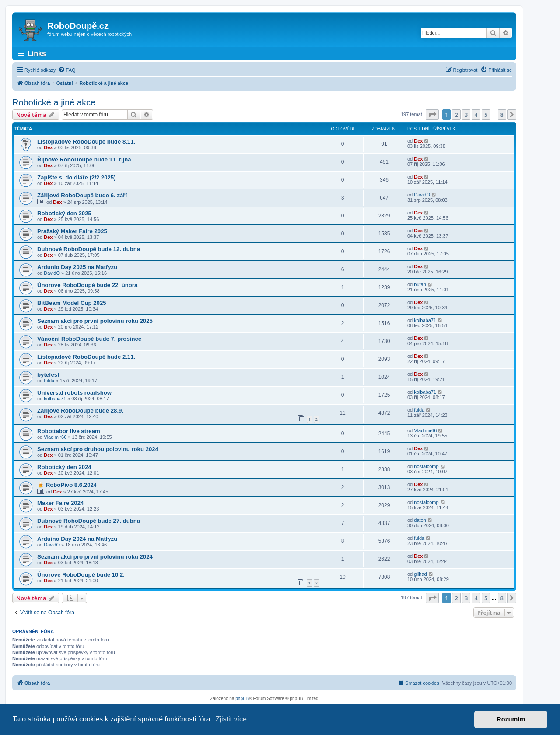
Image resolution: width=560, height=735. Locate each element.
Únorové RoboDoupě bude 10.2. (81, 575)
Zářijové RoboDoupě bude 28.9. (80, 411)
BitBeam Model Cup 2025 (72, 303)
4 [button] (476, 115)
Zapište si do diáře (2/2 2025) (77, 177)
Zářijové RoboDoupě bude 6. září (82, 195)
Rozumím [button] (511, 719)
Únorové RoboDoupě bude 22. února (87, 285)
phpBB (242, 698)
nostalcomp (426, 466)
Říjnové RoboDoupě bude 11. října (84, 159)
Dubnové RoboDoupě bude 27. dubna (89, 521)
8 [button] (502, 115)
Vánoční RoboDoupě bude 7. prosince (89, 339)
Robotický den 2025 (64, 213)
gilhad (420, 574)
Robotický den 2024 (64, 467)
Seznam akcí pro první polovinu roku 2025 (95, 321)
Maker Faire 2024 (60, 503)
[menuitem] (67, 70)
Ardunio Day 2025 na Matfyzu (77, 267)
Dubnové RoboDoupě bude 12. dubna (89, 249)
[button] (432, 115)
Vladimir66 (55, 437)
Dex (48, 147)
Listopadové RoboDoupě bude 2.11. (86, 357)
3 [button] (466, 115)
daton (420, 520)
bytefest (48, 375)
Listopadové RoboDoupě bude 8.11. (86, 142)
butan (420, 284)
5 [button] (486, 115)
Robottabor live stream (69, 431)
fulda (49, 381)
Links (37, 54)
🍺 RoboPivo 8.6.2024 (67, 485)
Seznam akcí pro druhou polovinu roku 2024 (98, 449)
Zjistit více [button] (231, 719)
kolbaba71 (425, 320)
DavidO (422, 195)
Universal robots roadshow (74, 393)
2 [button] (456, 115)
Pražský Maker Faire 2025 (72, 231)
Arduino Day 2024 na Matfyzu (77, 539)
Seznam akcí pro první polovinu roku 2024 (95, 557)
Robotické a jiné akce (54, 102)
